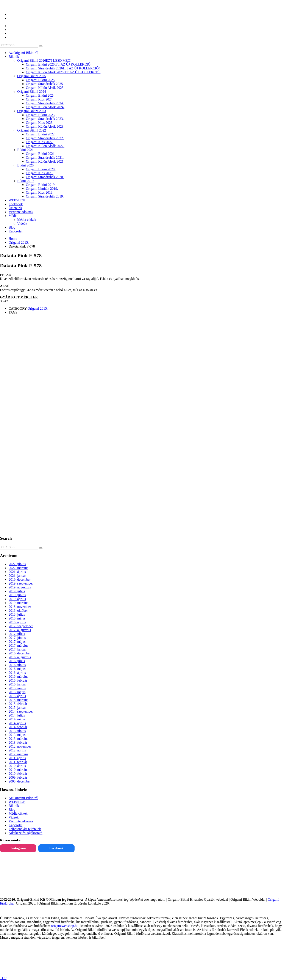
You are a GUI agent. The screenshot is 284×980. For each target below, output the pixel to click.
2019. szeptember (21, 583)
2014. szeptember (21, 711)
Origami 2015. (38, 308)
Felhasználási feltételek (25, 829)
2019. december (20, 579)
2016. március (18, 677)
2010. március (18, 770)
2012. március (18, 754)
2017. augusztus (20, 630)
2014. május (17, 719)
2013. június (17, 731)
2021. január (17, 576)
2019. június (17, 595)
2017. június (17, 638)
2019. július (17, 591)
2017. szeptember (21, 626)
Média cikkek (18, 813)
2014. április (17, 723)
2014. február (18, 727)
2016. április (17, 673)
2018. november (20, 607)
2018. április (17, 622)
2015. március (18, 700)
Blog (12, 810)
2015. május (17, 692)
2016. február (18, 680)
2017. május (17, 642)
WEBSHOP (17, 802)
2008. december (20, 781)
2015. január (17, 708)
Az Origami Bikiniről (23, 798)
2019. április (17, 599)
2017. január (17, 649)
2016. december (20, 653)
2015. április (17, 696)
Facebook (56, 848)
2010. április (17, 766)
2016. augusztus (20, 657)
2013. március (18, 739)
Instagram (18, 848)
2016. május (17, 669)
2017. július (17, 634)
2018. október (18, 611)
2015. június (17, 688)
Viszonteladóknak (21, 821)
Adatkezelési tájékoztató (26, 833)
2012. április (17, 750)
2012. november (20, 746)
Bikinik (14, 806)
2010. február (18, 774)
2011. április (17, 758)
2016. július (17, 661)
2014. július (17, 715)
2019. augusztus (20, 587)
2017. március (18, 645)
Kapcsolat (16, 825)
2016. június (17, 665)
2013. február (18, 742)
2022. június (17, 564)
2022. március (18, 568)
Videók (14, 817)
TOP (3, 978)
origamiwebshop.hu (65, 926)
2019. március (18, 603)
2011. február (18, 762)
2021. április (17, 572)
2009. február (18, 777)
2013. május (17, 735)
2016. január (17, 684)
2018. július (17, 614)
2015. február (18, 704)
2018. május (17, 618)
